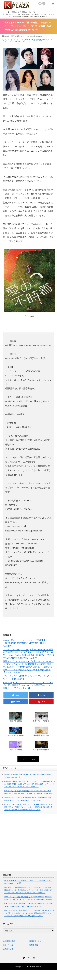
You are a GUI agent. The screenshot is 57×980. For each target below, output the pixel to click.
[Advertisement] (27, 844)
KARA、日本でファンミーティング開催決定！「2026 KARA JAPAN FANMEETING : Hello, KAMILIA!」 (25, 643)
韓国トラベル (8, 945)
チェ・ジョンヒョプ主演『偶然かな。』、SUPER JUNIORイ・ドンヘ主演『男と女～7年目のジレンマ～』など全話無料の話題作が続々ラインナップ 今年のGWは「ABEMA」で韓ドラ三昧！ (29, 807)
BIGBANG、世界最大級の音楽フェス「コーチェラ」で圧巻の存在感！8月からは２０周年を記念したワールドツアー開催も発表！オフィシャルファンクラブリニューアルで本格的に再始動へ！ (29, 784)
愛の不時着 (38, 40)
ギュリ (7, 40)
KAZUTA (18, 41)
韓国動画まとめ (35, 941)
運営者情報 (34, 945)
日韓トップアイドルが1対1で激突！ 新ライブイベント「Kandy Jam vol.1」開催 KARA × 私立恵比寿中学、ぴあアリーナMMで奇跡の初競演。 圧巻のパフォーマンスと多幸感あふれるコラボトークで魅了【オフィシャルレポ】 (28, 667)
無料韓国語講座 (9, 941)
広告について (8, 949)
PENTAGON (29, 40)
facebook (44, 3)
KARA (22, 40)
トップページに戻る (28, 759)
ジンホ (12, 41)
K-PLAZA (27, 967)
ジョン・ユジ (25, 41)
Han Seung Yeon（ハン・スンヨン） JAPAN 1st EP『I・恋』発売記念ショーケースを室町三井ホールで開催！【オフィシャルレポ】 (28, 685)
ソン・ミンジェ (15, 40)
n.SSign (45, 40)
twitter (40, 3)
